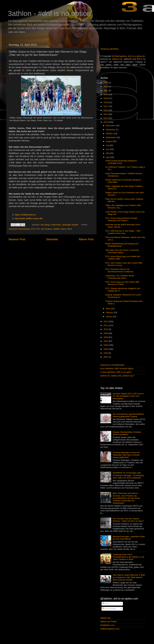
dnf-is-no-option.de (136, 56)
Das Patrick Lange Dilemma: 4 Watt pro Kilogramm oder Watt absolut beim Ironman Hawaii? (129, 577)
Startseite (52, 239)
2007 (106, 341)
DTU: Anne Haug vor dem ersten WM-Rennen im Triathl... (123, 283)
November (111, 130)
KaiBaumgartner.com (110, 629)
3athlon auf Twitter (109, 622)
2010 (106, 329)
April (108, 157)
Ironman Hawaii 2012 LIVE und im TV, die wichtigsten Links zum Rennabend (128, 396)
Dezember (111, 126)
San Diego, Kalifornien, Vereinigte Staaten (59, 225)
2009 (106, 333)
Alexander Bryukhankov (19, 229)
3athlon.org (117, 59)
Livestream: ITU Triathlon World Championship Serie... (120, 277)
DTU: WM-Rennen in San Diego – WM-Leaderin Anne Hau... (123, 232)
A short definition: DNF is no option (116, 372)
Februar (110, 312)
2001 (106, 357)
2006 (106, 345)
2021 (106, 91)
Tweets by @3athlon (110, 49)
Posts (106, 604)
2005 (106, 349)
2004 (106, 353)
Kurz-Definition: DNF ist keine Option (117, 369)
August (109, 141)
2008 (106, 337)
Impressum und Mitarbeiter (112, 365)
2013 (106, 122)
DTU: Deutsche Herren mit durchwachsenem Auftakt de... (120, 270)
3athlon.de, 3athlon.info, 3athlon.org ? (117, 376)
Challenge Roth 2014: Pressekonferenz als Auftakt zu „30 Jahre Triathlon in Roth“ (128, 557)
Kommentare (109, 609)
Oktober (110, 134)
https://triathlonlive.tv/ (25, 215)
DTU (33, 229)
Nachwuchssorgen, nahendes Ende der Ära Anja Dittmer (129, 538)
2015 (106, 114)
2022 (106, 86)
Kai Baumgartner (119, 56)
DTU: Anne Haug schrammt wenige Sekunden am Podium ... (121, 219)
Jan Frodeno (47, 229)
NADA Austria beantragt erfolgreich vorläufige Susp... (121, 162)
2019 (106, 98)
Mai (108, 153)
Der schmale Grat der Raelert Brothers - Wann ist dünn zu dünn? (128, 520)
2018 (106, 102)
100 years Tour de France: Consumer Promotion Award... (122, 251)
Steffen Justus (60, 229)
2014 (106, 118)
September (111, 137)
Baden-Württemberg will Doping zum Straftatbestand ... (122, 245)
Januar (109, 317)
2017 (106, 106)
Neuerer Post (17, 239)
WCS (70, 229)
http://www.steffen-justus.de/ (29, 218)
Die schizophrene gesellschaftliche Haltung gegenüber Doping (128, 415)
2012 (106, 321)
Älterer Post (86, 239)
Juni (108, 149)
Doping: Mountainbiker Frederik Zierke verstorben (127, 433)
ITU (38, 229)
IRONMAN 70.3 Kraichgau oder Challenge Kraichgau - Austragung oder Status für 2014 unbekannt (128, 475)
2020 (106, 94)
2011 (106, 325)
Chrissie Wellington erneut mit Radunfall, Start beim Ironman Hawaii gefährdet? (126, 455)
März (108, 309)
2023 (106, 83)
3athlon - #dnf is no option (49, 13)
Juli (108, 145)
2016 (106, 110)
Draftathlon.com (107, 625)
